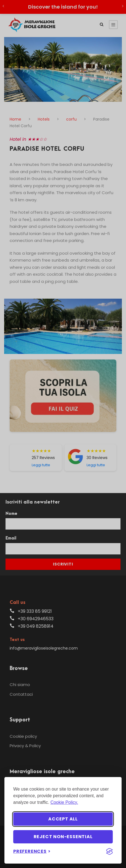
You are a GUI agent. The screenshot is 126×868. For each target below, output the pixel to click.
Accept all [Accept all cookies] (63, 819)
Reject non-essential (63, 837)
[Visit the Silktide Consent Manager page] (109, 851)
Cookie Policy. (64, 802)
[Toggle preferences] (32, 851)
